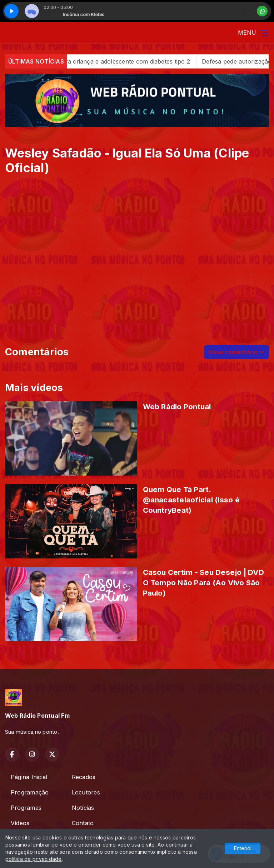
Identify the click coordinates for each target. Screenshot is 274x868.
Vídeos (20, 823)
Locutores (86, 792)
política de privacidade (34, 859)
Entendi (243, 848)
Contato (83, 823)
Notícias (83, 808)
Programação (30, 792)
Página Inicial (29, 777)
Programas (26, 808)
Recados (84, 777)
